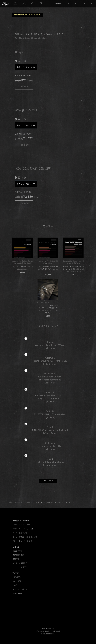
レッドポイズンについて (21, 525)
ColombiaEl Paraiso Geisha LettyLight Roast (50, 446)
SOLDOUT (27, 503)
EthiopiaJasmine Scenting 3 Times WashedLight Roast (50, 345)
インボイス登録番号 (20, 563)
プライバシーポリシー (21, 589)
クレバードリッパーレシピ (22, 541)
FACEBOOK (17, 581)
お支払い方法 (17, 551)
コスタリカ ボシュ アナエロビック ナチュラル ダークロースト (54, 503)
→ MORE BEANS (48, 481)
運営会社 (16, 559)
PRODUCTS (18, 503)
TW (68, 4)
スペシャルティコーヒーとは (23, 529)
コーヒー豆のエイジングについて (25, 537)
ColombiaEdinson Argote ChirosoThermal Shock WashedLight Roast (50, 378)
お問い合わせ (17, 593)
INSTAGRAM (17, 577)
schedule (58, 4)
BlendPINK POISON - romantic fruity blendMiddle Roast (50, 430)
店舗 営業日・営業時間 (21, 521)
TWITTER (16, 573)
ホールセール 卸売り (20, 567)
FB (84, 4)
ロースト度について (20, 533)
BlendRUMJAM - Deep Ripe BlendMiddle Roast (50, 462)
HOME (11, 503)
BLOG (15, 585)
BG (92, 4)
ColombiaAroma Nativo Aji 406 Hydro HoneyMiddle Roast (50, 361)
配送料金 (16, 547)
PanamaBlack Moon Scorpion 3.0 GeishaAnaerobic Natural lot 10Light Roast (50, 397)
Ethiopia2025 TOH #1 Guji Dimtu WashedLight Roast (50, 414)
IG (76, 4)
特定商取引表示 (18, 555)
